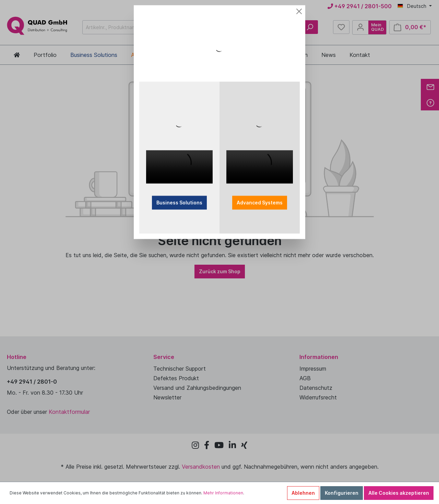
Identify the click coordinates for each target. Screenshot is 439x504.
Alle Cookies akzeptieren (399, 493)
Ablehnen (303, 493)
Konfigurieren (342, 493)
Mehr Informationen (223, 493)
